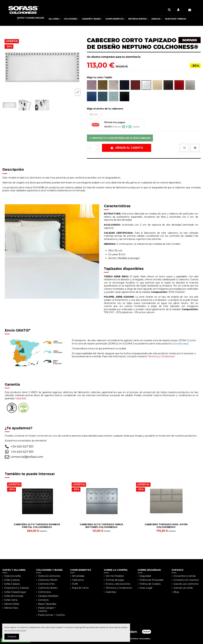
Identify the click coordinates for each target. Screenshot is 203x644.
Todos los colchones (49, 576)
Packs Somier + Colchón (52, 615)
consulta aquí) (181, 344)
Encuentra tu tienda (185, 576)
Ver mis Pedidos (115, 576)
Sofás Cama (11, 600)
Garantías (111, 592)
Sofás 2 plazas (12, 580)
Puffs (75, 584)
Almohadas (78, 576)
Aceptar (12, 637)
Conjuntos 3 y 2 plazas (16, 588)
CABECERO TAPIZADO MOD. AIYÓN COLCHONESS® (166, 526)
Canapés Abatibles (48, 596)
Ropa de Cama (80, 588)
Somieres (43, 600)
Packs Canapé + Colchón (47, 609)
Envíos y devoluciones (118, 584)
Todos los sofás (13, 576)
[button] (55, 19)
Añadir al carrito (127, 148)
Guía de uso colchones (186, 584)
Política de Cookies (150, 584)
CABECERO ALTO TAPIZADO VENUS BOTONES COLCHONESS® (101, 526)
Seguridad (145, 576)
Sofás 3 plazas (12, 584)
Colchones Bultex (48, 588)
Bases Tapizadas (47, 604)
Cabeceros (78, 580)
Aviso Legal (146, 588)
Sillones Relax (12, 604)
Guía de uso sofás (183, 588)
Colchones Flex (46, 584)
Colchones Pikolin (48, 580)
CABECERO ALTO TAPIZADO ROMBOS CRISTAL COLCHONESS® (37, 526)
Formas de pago (115, 580)
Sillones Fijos (11, 608)
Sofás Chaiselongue (15, 592)
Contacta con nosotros (186, 580)
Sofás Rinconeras (14, 596)
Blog (176, 592)
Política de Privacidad (151, 580)
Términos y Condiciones (119, 588)
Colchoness (44, 592)
